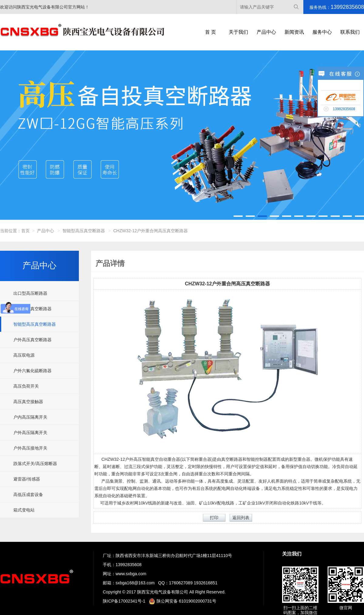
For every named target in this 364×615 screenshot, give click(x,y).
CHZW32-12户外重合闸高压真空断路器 (151, 231)
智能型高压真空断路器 (84, 231)
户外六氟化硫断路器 (32, 371)
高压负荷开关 (26, 386)
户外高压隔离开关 (30, 433)
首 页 (211, 32)
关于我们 (238, 32)
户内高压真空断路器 (32, 309)
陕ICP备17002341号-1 (124, 601)
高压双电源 (24, 355)
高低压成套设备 (28, 494)
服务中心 (322, 32)
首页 (25, 231)
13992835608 (129, 565)
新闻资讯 (294, 32)
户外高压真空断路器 (32, 340)
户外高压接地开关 (30, 448)
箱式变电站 (24, 510)
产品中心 (266, 32)
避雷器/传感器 (27, 479)
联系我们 (350, 32)
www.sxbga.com (131, 574)
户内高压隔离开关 (30, 417)
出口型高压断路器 (30, 293)
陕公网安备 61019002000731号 (183, 601)
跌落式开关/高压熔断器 (35, 464)
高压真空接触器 (28, 402)
